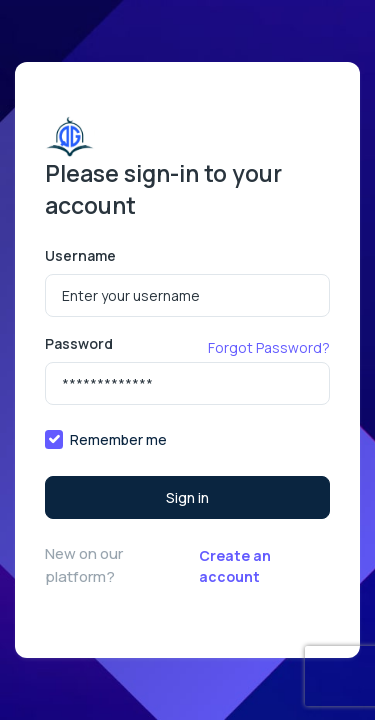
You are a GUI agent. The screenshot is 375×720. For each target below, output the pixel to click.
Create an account (235, 566)
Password (79, 343)
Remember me (118, 439)
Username (80, 255)
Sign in (187, 497)
